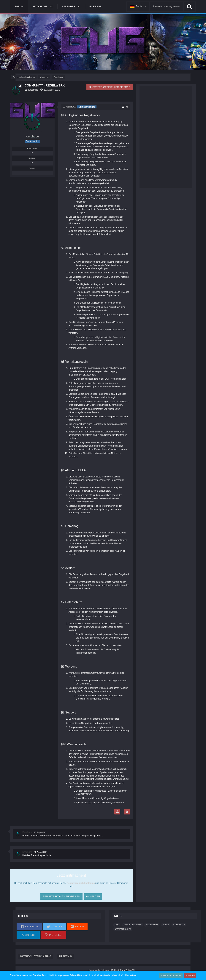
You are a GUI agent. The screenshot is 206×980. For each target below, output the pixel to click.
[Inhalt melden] (117, 812)
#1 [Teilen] (127, 107)
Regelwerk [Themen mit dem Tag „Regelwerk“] (152, 924)
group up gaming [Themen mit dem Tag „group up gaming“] (133, 924)
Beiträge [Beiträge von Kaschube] (32, 158)
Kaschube (33, 90)
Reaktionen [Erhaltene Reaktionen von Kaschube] (32, 149)
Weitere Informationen (173, 975)
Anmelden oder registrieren (166, 6)
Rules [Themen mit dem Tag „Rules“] (166, 924)
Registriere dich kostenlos (81, 883)
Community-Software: (111, 970)
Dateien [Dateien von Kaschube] (32, 168)
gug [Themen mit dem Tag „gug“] (117, 924)
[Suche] (189, 7)
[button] (138, 7)
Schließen (191, 975)
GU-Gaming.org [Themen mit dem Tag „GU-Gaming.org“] (123, 929)
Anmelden (93, 895)
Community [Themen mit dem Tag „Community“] (179, 924)
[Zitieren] (127, 812)
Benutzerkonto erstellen (61, 895)
